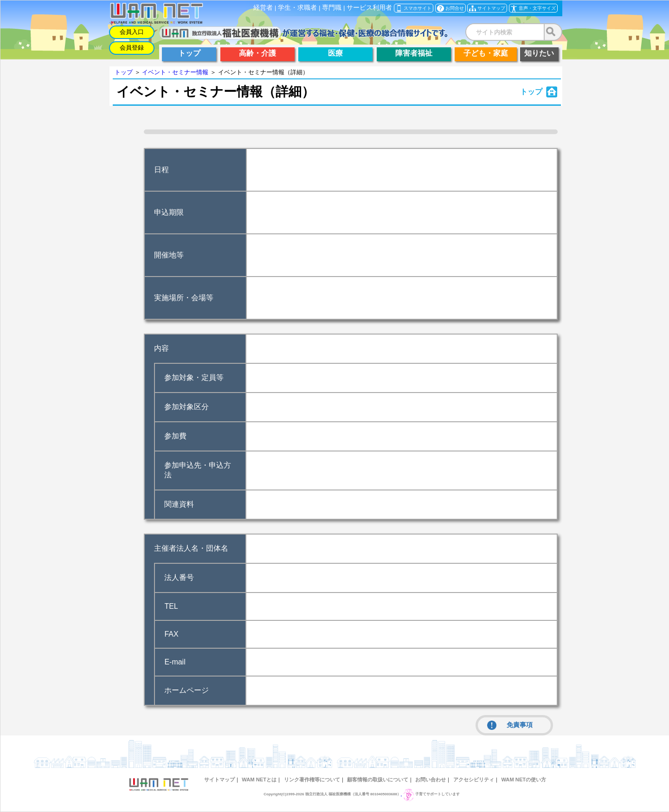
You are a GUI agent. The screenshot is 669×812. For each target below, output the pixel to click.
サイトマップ (219, 780)
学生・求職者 (297, 8)
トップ (124, 72)
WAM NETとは (259, 780)
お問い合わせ (431, 780)
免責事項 (510, 725)
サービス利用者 (369, 8)
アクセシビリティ (474, 780)
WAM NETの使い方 (524, 780)
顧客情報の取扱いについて (378, 780)
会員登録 (132, 48)
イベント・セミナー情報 (175, 72)
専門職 (332, 8)
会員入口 (132, 32)
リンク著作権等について (312, 780)
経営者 (263, 8)
